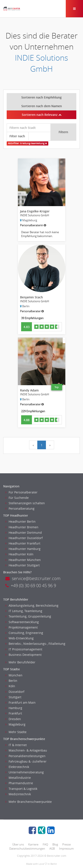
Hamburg (14, 708)
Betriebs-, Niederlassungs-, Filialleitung (35, 644)
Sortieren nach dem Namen (42, 106)
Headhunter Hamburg (23, 549)
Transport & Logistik (21, 789)
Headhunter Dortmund (24, 533)
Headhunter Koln (19, 554)
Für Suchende (17, 498)
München (14, 675)
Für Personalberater (21, 492)
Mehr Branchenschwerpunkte (29, 802)
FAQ (45, 844)
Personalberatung (20, 508)
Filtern (63, 132)
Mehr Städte (16, 732)
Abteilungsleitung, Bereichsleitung (32, 605)
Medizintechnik (18, 794)
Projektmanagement (22, 627)
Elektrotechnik (17, 767)
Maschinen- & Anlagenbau (26, 750)
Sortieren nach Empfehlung (41, 97)
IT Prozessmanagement (24, 649)
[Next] (50, 445)
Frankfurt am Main (20, 702)
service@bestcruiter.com (33, 578)
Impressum (66, 849)
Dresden (13, 719)
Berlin (11, 681)
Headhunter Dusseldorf (24, 538)
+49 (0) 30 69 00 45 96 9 (31, 586)
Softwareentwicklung (22, 622)
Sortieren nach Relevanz (42, 115)
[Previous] (33, 445)
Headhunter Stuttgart (23, 565)
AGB (52, 849)
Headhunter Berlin (20, 521)
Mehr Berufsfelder (20, 662)
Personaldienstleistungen (25, 756)
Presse (67, 844)
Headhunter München (23, 560)
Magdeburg (15, 724)
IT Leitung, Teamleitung (24, 611)
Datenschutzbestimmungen (27, 849)
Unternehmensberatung (25, 772)
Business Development (23, 655)
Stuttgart (13, 697)
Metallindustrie (18, 778)
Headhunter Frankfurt (23, 543)
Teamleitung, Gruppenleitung (28, 616)
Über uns (18, 844)
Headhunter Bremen (22, 527)
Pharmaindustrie (19, 783)
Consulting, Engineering (24, 633)
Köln (10, 686)
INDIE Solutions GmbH (41, 63)
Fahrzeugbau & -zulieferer (26, 761)
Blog (55, 844)
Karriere (33, 844)
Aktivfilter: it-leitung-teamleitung (27, 143)
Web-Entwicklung (20, 638)
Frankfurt (14, 713)
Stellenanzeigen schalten (25, 503)
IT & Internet (16, 745)
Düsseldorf (15, 692)
